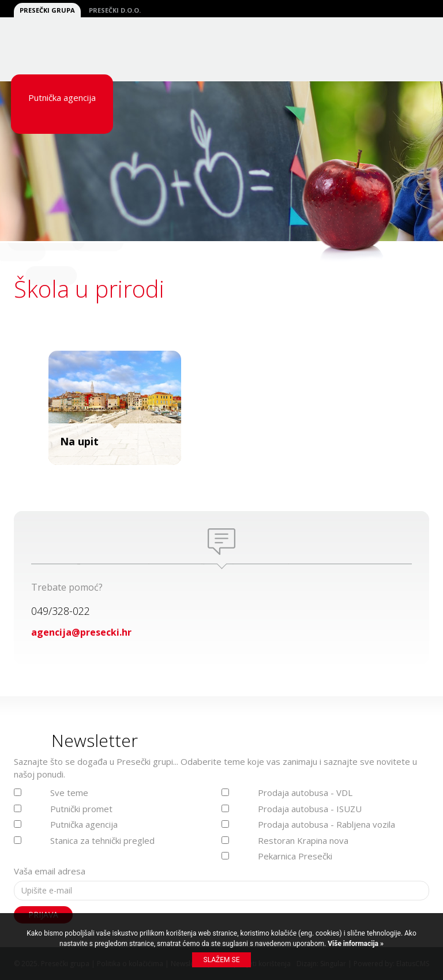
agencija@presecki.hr (81, 632)
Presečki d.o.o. (115, 10)
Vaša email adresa (50, 871)
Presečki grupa (47, 10)
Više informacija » (355, 944)
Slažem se (222, 960)
